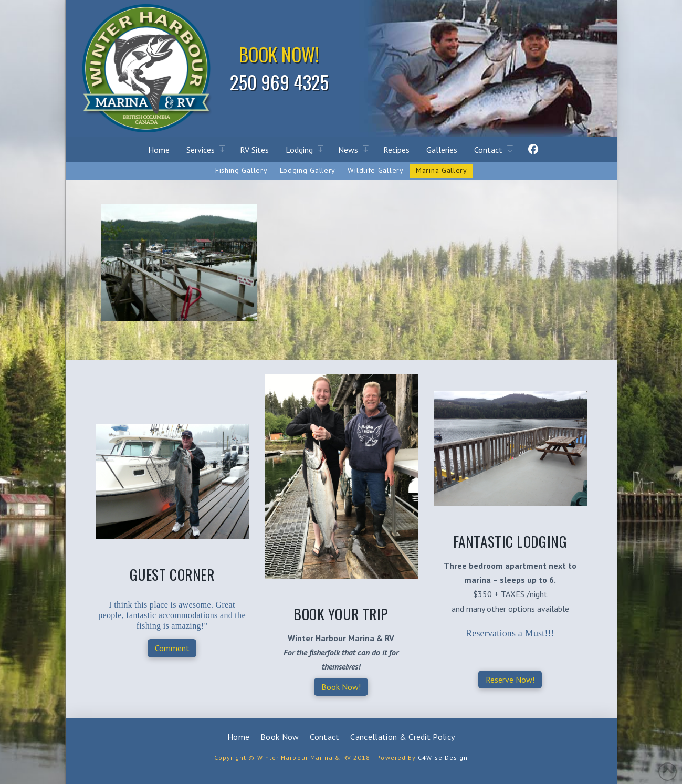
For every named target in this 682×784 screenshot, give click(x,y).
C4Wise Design (443, 757)
